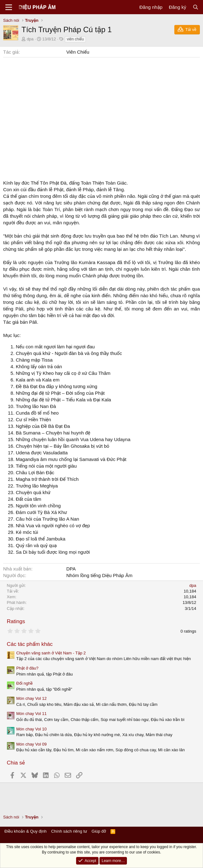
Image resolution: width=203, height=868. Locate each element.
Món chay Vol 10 (32, 729)
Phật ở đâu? (27, 668)
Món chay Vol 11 (32, 714)
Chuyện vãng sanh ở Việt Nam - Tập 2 (51, 653)
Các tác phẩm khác (30, 644)
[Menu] (9, 7)
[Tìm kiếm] (196, 7)
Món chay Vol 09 (32, 744)
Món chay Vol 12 (32, 698)
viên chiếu (75, 39)
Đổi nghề (25, 683)
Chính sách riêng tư (69, 831)
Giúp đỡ (99, 831)
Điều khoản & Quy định (25, 831)
